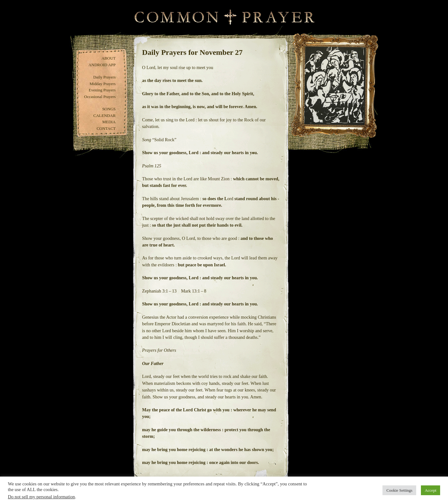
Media (109, 122)
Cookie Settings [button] (399, 490)
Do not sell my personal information (41, 497)
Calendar (104, 116)
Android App (102, 65)
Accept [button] (431, 490)
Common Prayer (224, 17)
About (109, 58)
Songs (109, 109)
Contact (106, 128)
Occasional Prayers (100, 97)
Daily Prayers (104, 77)
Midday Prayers (103, 84)
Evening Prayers (102, 90)
